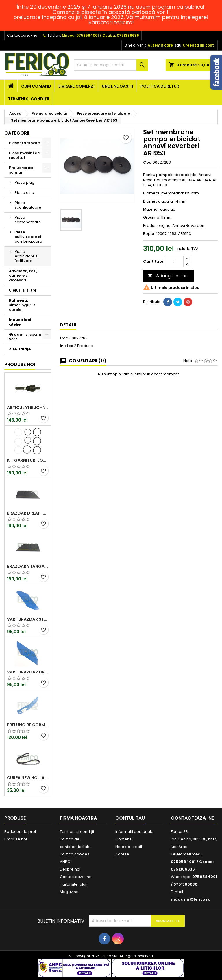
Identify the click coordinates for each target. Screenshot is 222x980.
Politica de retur (160, 86)
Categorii (17, 133)
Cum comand (36, 86)
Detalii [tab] (68, 325)
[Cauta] (111, 65)
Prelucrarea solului (21, 170)
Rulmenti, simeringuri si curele (23, 305)
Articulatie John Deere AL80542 (28, 407)
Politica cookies (75, 854)
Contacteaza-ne (22, 35)
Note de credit (129, 847)
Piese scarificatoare (28, 205)
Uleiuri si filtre (23, 290)
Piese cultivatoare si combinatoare (28, 237)
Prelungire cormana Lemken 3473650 (28, 725)
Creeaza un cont (198, 45)
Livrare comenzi (76, 86)
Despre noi (70, 869)
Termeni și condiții (29, 99)
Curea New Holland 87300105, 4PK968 (28, 778)
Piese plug (25, 182)
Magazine (69, 892)
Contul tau (130, 818)
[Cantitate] (175, 261)
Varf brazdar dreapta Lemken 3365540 (28, 672)
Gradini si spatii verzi (25, 337)
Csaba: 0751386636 (121, 35)
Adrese (122, 854)
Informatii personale (134, 832)
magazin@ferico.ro (191, 899)
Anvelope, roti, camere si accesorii (23, 275)
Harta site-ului (73, 884)
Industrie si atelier (20, 322)
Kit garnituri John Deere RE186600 (28, 460)
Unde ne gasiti (118, 86)
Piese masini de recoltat (24, 155)
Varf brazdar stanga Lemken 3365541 (28, 619)
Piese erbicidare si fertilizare (27, 256)
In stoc (66, 346)
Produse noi (20, 364)
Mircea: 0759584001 (80, 35)
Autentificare (160, 45)
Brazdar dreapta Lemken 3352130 (28, 513)
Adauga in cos (168, 276)
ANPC (65, 862)
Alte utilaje (20, 349)
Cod (147, 162)
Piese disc (24, 193)
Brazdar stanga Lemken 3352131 (28, 566)
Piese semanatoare (28, 220)
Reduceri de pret (20, 832)
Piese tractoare (24, 143)
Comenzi (124, 839)
